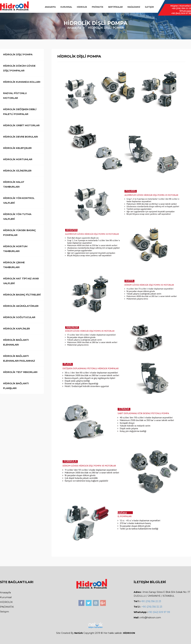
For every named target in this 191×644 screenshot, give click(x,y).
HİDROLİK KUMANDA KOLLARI (22, 82)
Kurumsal (6, 597)
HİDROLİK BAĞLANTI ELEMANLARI (16, 342)
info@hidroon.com (151, 618)
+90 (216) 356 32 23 (152, 607)
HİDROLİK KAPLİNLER (17, 329)
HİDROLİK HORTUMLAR (18, 159)
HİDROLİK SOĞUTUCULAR (19, 317)
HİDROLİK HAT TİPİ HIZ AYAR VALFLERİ (21, 281)
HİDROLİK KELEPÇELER (17, 148)
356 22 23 (181, 8)
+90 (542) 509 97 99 (159, 612)
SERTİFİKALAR (115, 7)
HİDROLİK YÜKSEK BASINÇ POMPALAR (19, 233)
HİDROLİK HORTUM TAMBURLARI (15, 249)
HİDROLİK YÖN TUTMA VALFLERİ (17, 216)
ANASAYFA (50, 7)
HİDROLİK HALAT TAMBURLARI (14, 184)
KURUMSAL (66, 7)
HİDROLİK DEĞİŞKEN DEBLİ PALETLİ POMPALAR (20, 112)
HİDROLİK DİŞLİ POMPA (106, 28)
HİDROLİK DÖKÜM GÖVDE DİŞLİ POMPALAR (19, 68)
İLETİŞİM (149, 7)
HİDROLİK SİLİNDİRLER (17, 171)
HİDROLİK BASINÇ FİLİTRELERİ (22, 295)
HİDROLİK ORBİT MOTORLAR (21, 125)
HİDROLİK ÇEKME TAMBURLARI (14, 265)
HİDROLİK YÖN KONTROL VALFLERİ (19, 200)
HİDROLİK (82, 7)
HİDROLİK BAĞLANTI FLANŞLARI (16, 386)
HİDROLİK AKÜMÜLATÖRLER (21, 306)
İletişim (4, 612)
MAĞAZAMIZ (134, 7)
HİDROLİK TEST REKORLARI (20, 372)
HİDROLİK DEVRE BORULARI (21, 137)
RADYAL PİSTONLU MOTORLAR (15, 96)
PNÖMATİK (98, 7)
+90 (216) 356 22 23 (151, 601)
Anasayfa (74, 28)
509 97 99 (181, 13)
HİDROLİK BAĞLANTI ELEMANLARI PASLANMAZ (19, 358)
